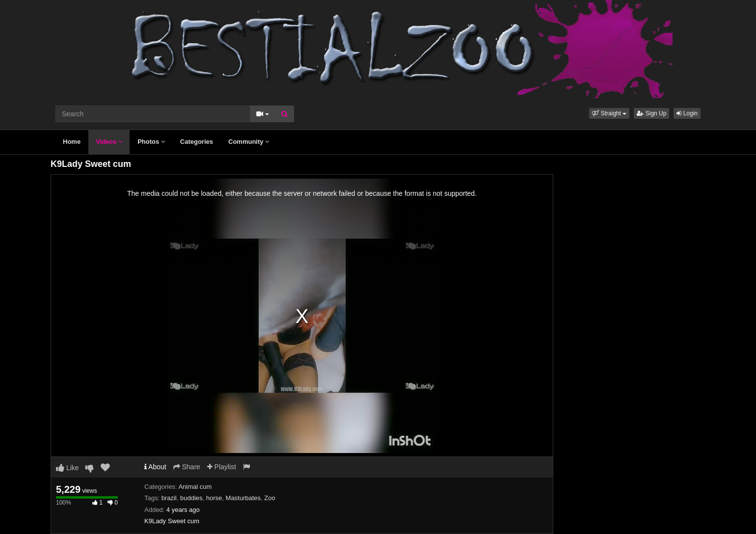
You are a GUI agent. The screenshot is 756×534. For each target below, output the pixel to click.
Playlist (222, 467)
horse (214, 498)
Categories (197, 142)
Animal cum (195, 487)
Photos (151, 142)
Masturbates (243, 498)
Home (72, 142)
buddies (191, 498)
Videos (109, 142)
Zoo (270, 498)
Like (67, 468)
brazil (169, 498)
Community (249, 142)
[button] (609, 113)
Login (687, 113)
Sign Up (651, 113)
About (155, 467)
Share (187, 467)
